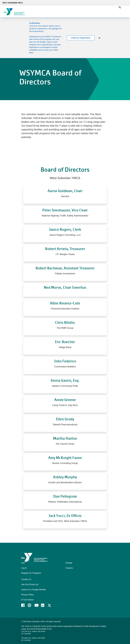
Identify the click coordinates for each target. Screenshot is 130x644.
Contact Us (26, 579)
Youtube (36, 605)
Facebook (25, 605)
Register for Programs (31, 573)
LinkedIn (44, 605)
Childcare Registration (81, 38)
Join (23, 563)
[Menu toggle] (126, 11)
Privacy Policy (28, 595)
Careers (69, 568)
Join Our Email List (30, 584)
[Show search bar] (120, 7)
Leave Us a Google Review (34, 590)
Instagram (31, 605)
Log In (24, 568)
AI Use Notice (27, 600)
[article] (65, 38)
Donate (69, 563)
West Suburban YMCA (13, 3)
